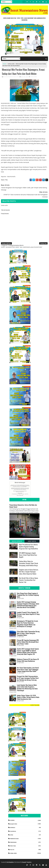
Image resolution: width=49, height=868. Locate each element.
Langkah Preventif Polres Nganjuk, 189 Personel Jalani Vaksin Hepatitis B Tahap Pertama (28, 614)
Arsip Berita (32, 541)
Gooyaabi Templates (27, 862)
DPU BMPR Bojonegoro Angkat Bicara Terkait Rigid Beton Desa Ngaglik (28, 555)
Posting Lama (43, 243)
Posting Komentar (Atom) (16, 245)
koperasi (13, 828)
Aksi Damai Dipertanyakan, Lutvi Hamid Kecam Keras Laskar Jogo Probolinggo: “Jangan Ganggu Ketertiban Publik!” (28, 669)
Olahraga (13, 831)
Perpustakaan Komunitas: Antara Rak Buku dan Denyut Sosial (23, 506)
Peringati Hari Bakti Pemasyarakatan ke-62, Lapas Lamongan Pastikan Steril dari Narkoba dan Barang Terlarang (28, 678)
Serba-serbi (11, 64)
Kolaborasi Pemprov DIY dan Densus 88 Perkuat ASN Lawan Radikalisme (28, 660)
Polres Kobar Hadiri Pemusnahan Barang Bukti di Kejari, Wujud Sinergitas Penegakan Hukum (28, 633)
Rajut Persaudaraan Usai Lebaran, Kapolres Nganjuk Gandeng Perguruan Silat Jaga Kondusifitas (28, 547)
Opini (12, 835)
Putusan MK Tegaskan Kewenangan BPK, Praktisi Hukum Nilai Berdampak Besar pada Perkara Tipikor (28, 642)
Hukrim (12, 820)
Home (4, 64)
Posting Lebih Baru (6, 243)
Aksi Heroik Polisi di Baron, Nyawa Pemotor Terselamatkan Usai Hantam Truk (28, 580)
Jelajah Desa (14, 824)
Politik (12, 850)
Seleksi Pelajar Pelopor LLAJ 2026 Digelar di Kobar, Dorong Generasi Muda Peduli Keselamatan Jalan (28, 697)
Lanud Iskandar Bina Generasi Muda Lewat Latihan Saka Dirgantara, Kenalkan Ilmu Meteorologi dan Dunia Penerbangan (27, 688)
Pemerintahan (14, 839)
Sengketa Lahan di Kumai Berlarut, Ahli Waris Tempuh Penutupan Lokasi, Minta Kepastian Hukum (29, 572)
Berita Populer (17, 541)
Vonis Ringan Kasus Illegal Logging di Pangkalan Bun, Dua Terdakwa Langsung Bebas (28, 595)
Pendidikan (13, 842)
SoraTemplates (10, 862)
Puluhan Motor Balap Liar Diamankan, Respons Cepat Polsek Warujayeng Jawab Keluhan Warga (28, 563)
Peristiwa (13, 846)
